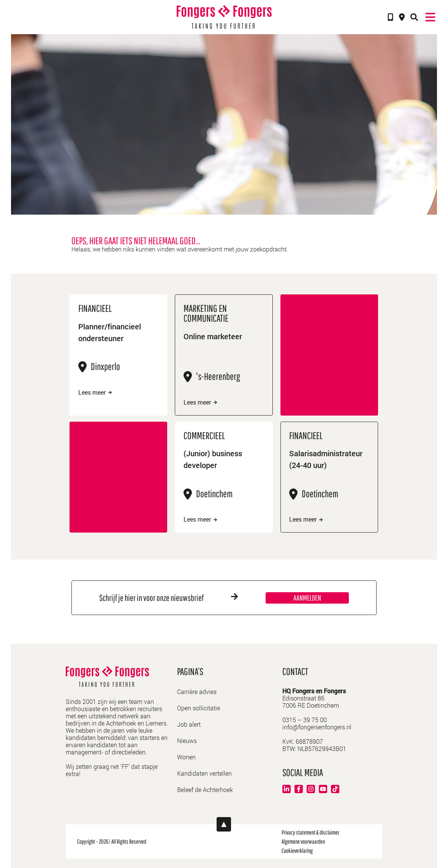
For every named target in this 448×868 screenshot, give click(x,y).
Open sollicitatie (199, 708)
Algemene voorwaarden (303, 841)
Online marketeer (213, 336)
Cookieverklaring (297, 851)
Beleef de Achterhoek (205, 790)
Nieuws (187, 741)
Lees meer (95, 392)
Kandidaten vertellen (204, 773)
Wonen (186, 757)
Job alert (189, 724)
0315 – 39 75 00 (305, 720)
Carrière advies (197, 692)
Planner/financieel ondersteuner (110, 332)
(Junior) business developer (213, 459)
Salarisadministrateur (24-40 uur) (326, 459)
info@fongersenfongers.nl (317, 727)
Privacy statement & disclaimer (310, 832)
